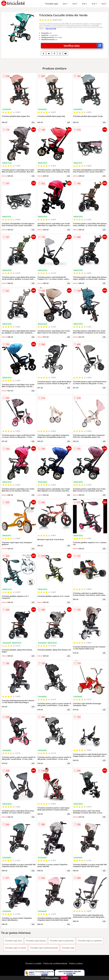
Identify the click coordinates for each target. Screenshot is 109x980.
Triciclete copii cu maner (15, 948)
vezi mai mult (51, 29)
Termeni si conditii (33, 963)
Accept (64, 978)
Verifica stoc (83, 46)
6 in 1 (104, 4)
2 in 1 (65, 4)
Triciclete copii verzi (13, 941)
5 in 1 (94, 4)
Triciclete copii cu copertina (90, 941)
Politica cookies (76, 963)
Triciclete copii (52, 4)
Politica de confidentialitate (55, 963)
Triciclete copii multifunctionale (44, 948)
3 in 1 (75, 4)
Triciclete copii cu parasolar (62, 941)
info (33, 122)
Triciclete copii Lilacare (36, 941)
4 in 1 (85, 4)
